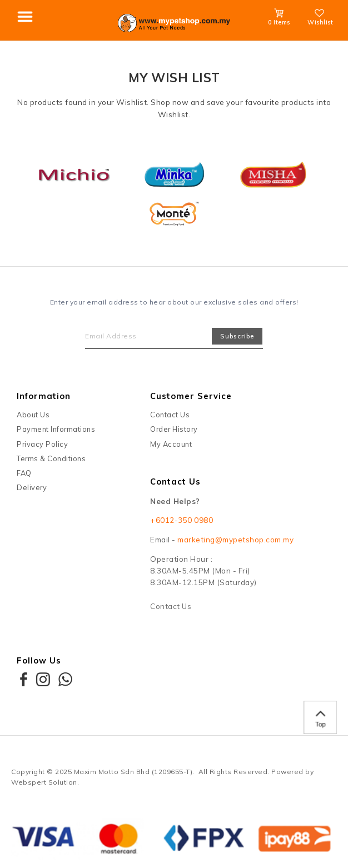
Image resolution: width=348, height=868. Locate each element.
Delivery (32, 487)
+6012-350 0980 (182, 520)
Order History (174, 429)
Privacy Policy (42, 444)
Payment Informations (56, 429)
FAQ (24, 473)
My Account (171, 444)
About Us (33, 415)
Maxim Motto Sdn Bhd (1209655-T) (133, 772)
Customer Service (191, 396)
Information (44, 396)
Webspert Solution (44, 782)
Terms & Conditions (51, 458)
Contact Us (170, 415)
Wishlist (320, 19)
